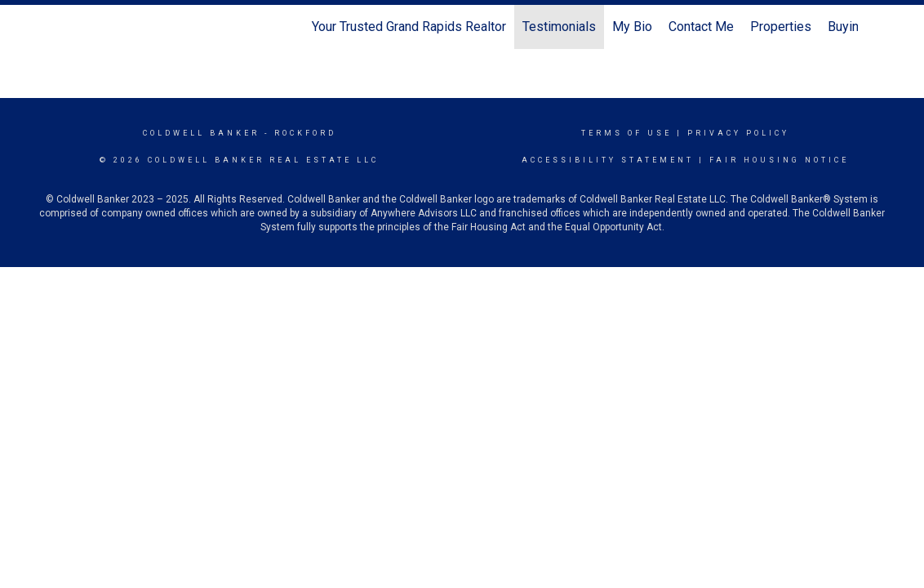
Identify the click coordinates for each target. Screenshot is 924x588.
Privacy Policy (738, 133)
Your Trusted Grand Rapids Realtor (409, 27)
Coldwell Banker (201, 133)
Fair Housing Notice (779, 160)
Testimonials (559, 27)
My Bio (632, 27)
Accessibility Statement (608, 160)
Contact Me (701, 27)
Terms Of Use (626, 133)
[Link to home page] (75, 27)
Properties (781, 27)
